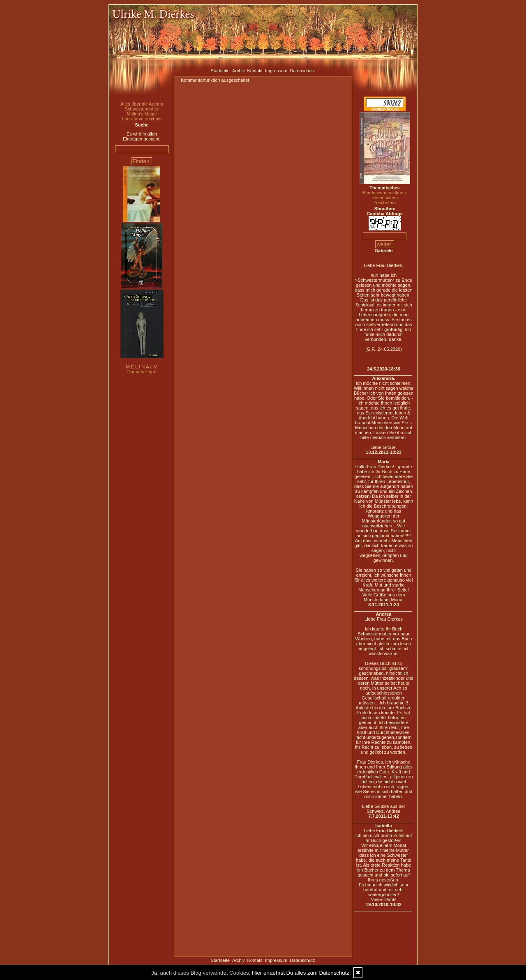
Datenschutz (302, 71)
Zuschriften (385, 202)
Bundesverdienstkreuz (385, 193)
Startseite (220, 71)
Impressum (276, 71)
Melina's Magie (142, 114)
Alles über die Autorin (142, 104)
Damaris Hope (142, 372)
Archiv (239, 71)
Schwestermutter (142, 109)
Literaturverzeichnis (142, 119)
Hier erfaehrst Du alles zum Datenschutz (301, 973)
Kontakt (255, 71)
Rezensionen (385, 198)
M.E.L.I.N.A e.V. (142, 367)
